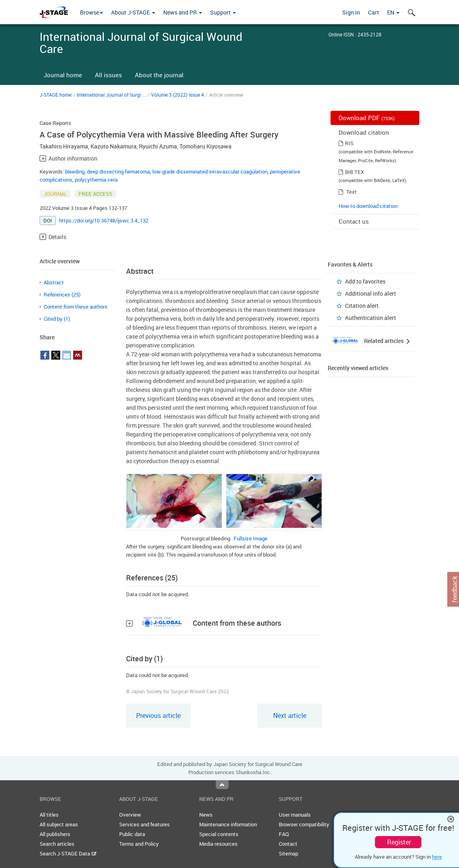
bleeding (75, 171)
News (206, 815)
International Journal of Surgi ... (111, 95)
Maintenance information (228, 824)
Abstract (54, 282)
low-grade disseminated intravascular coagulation (210, 171)
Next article (290, 716)
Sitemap (288, 853)
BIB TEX (355, 172)
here (437, 857)
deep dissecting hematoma (118, 171)
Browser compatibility (304, 824)
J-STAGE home (56, 95)
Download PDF (367, 118)
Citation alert (362, 306)
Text (352, 192)
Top (222, 785)
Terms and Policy (139, 844)
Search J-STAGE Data (68, 853)
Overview (130, 815)
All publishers (55, 834)
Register (399, 842)
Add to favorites (365, 281)
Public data (132, 834)
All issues (108, 75)
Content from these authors (76, 307)
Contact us (354, 221)
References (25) (62, 294)
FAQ (284, 834)
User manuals (295, 815)
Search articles (57, 844)
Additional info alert (371, 293)
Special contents (219, 834)
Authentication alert (371, 318)
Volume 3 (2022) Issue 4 (178, 95)
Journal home (63, 75)
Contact (288, 844)
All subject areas (59, 824)
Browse (92, 12)
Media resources (218, 844)
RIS (349, 143)
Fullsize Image (251, 538)
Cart (374, 12)
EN (393, 12)
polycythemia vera (96, 180)
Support (223, 12)
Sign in (351, 12)
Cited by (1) (57, 319)
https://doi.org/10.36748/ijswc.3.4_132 (104, 220)
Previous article (158, 716)
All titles (49, 815)
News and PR (183, 12)
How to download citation (368, 206)
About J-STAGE (133, 12)
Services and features (144, 824)
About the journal (159, 75)
